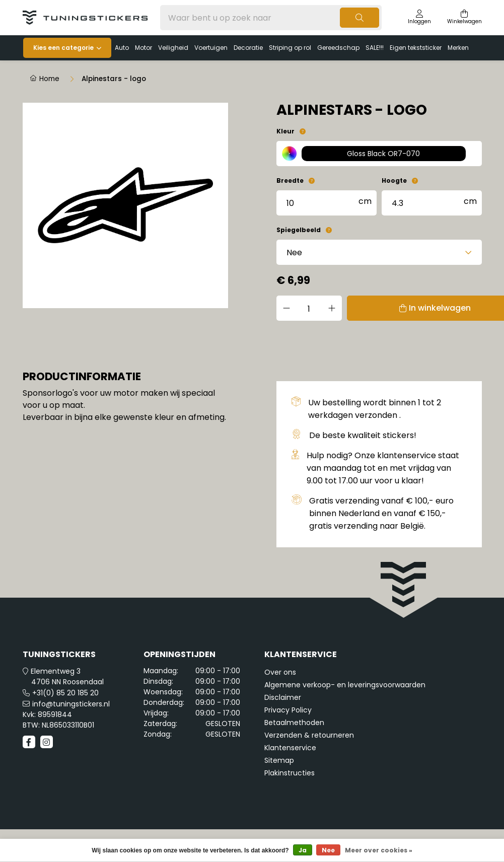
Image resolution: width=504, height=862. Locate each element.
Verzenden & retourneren (309, 735)
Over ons (280, 672)
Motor (143, 48)
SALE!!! (375, 48)
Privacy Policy (288, 710)
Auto (122, 48)
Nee (328, 850)
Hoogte (394, 181)
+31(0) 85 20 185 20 (65, 693)
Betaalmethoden (294, 723)
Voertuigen (211, 48)
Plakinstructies (290, 773)
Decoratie (248, 48)
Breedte (290, 181)
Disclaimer (283, 697)
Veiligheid (173, 48)
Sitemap (279, 760)
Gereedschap (338, 48)
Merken (458, 48)
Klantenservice (290, 748)
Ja (303, 850)
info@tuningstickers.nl (71, 704)
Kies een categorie (63, 48)
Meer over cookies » (379, 850)
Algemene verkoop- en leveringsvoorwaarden (345, 685)
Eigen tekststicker (416, 48)
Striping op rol (290, 48)
